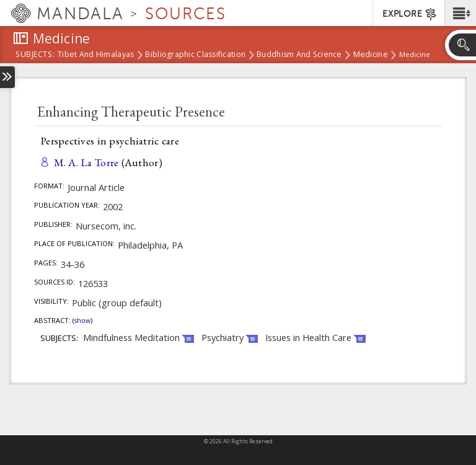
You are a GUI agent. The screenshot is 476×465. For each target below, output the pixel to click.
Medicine (371, 55)
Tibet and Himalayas (96, 55)
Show (82, 321)
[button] (460, 13)
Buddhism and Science (299, 55)
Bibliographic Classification (195, 55)
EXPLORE (410, 14)
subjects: (35, 55)
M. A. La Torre (86, 162)
